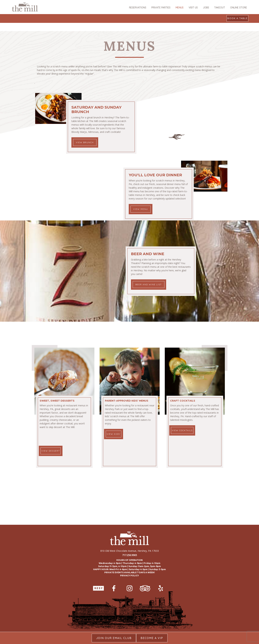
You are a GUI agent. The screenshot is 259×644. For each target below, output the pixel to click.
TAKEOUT (220, 8)
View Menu (141, 209)
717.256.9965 (130, 555)
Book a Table (237, 18)
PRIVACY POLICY (129, 576)
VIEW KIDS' (114, 434)
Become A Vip (152, 638)
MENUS (180, 8)
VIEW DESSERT (51, 451)
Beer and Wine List (149, 284)
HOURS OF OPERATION (129, 560)
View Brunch (85, 142)
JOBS (206, 8)
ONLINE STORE (239, 8)
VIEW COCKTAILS (182, 430)
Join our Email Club (114, 638)
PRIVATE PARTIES (161, 8)
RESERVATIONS (138, 8)
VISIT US (193, 8)
